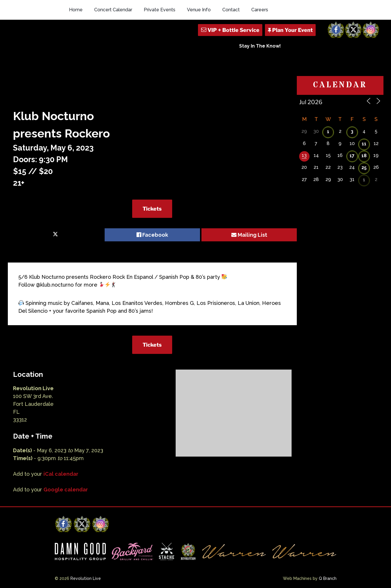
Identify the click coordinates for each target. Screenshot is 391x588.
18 (364, 156)
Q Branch (328, 578)
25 (364, 168)
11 (364, 144)
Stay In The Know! (260, 46)
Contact (231, 10)
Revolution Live (86, 578)
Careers (260, 10)
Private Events (160, 10)
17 (352, 156)
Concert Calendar (113, 10)
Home (76, 10)
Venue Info (199, 10)
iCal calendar (61, 474)
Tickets (152, 209)
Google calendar (66, 490)
